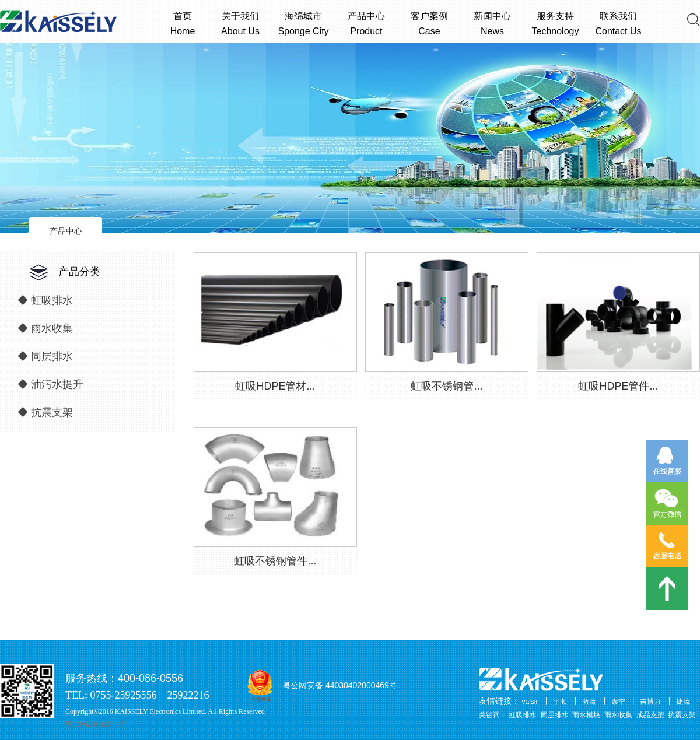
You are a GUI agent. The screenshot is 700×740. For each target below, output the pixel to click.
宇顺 (560, 702)
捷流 (683, 702)
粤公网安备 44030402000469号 (340, 685)
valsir (530, 702)
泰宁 (618, 702)
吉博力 (650, 702)
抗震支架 (682, 715)
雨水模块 (586, 715)
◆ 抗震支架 (45, 412)
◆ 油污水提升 (50, 384)
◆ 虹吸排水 (45, 300)
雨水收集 (618, 715)
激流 (589, 702)
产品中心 (66, 231)
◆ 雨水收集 (45, 328)
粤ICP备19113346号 (95, 724)
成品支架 (650, 715)
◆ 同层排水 (45, 356)
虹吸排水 (523, 715)
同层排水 (555, 715)
